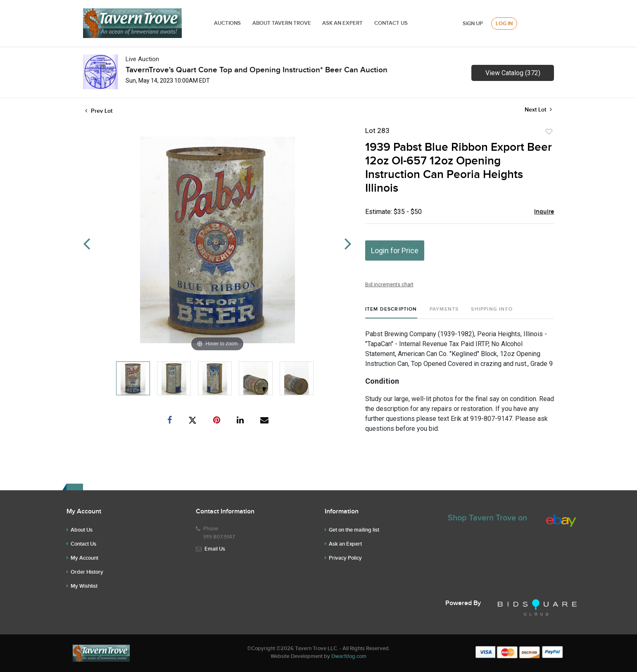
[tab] (391, 312)
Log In (504, 24)
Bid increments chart (389, 285)
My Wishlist (84, 586)
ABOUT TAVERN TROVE (282, 23)
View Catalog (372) (513, 73)
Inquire (544, 212)
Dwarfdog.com (349, 656)
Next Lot (538, 110)
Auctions (227, 23)
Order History (87, 572)
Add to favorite (549, 132)
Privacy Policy (345, 558)
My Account (84, 558)
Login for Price (395, 251)
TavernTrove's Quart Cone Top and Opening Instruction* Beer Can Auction (257, 70)
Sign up (473, 24)
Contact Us (391, 23)
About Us (82, 530)
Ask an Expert (345, 544)
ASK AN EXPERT (342, 23)
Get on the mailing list (354, 530)
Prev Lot (99, 111)
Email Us (215, 549)
